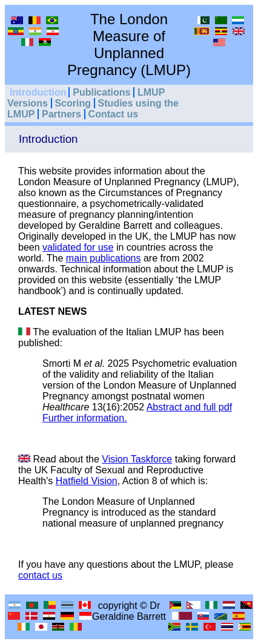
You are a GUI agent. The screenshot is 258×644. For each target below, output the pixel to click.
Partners (61, 114)
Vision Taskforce (137, 459)
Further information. (85, 418)
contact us (40, 575)
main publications (104, 258)
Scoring (73, 103)
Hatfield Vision (87, 481)
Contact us (114, 114)
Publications (101, 92)
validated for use (78, 247)
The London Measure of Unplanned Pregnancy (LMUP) (129, 44)
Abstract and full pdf (189, 407)
